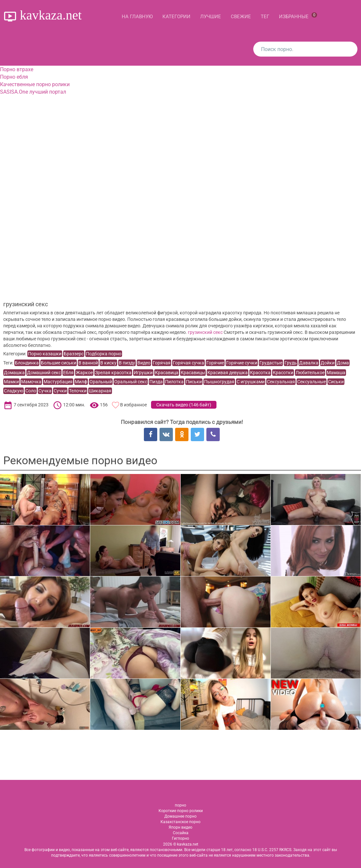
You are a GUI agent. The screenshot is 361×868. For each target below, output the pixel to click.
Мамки (11, 382)
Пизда (156, 382)
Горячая (162, 363)
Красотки (283, 373)
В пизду (127, 363)
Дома (343, 363)
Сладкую (14, 391)
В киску (108, 363)
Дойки (328, 363)
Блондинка (27, 363)
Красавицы (193, 373)
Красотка (260, 373)
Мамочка (31, 382)
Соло (31, 391)
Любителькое (310, 373)
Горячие (215, 363)
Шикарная (100, 391)
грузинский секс (205, 332)
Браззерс (74, 354)
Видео (144, 363)
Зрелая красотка (113, 373)
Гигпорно (181, 838)
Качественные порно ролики (35, 84)
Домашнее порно (181, 816)
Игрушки (143, 373)
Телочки (78, 391)
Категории (176, 17)
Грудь (291, 363)
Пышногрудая (219, 382)
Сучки (60, 391)
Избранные (298, 16)
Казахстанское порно (181, 822)
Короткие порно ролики (181, 811)
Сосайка (181, 833)
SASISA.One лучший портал (33, 92)
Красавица (167, 373)
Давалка (309, 363)
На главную (137, 17)
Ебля (68, 373)
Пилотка (174, 382)
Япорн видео (181, 827)
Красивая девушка (228, 373)
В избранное (133, 405)
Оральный (101, 382)
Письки (194, 382)
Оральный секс (131, 382)
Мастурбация (58, 382)
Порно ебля (14, 77)
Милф (81, 382)
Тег (265, 17)
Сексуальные (312, 382)
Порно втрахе (17, 69)
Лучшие (211, 17)
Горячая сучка (188, 363)
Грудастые (271, 363)
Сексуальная (281, 382)
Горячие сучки (242, 363)
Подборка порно (104, 354)
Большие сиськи (59, 363)
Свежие (241, 17)
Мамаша (336, 373)
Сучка (45, 391)
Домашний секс (44, 373)
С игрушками (251, 382)
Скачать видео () (184, 405)
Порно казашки (45, 354)
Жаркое (84, 373)
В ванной (88, 363)
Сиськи (336, 382)
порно (181, 805)
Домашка (14, 373)
